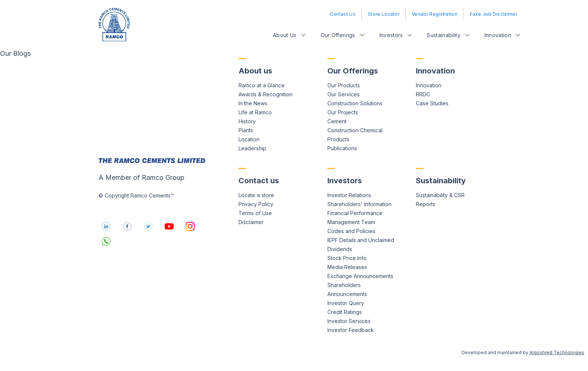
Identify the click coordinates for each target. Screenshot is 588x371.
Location (249, 139)
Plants (246, 130)
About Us (285, 35)
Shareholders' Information (359, 204)
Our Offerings (338, 35)
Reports (426, 204)
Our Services (343, 94)
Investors (391, 35)
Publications (342, 148)
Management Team (351, 222)
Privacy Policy (256, 204)
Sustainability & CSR (440, 195)
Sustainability (443, 35)
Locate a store (256, 195)
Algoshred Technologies (557, 352)
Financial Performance (355, 213)
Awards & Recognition (265, 94)
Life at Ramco (255, 112)
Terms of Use (255, 213)
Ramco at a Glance (262, 85)
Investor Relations (349, 195)
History (247, 121)
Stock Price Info (347, 258)
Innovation (498, 35)
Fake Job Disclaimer (493, 14)
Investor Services (349, 321)
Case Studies (432, 103)
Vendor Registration (435, 14)
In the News (253, 103)
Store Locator (384, 14)
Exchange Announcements (360, 276)
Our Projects (343, 112)
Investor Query (346, 303)
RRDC (423, 94)
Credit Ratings (345, 312)
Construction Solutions (355, 103)
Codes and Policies (351, 231)
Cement (337, 121)
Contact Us (343, 14)
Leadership (252, 148)
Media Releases (347, 267)
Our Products (344, 85)
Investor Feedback (351, 330)
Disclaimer (251, 222)
